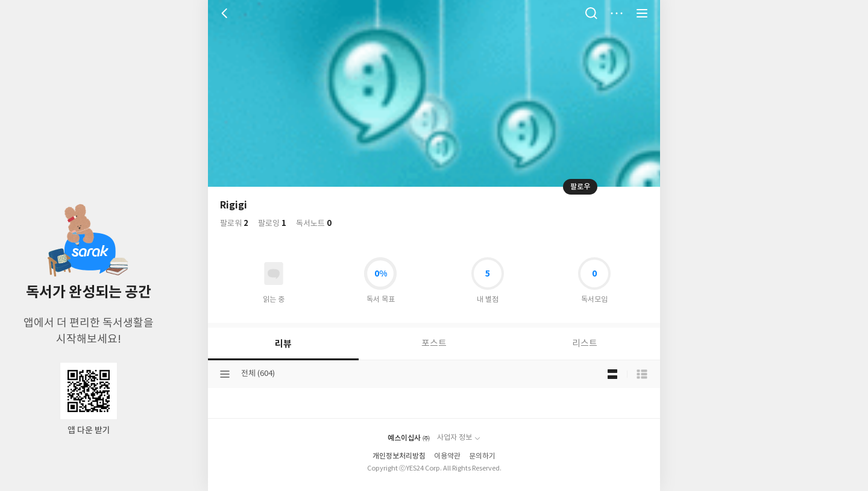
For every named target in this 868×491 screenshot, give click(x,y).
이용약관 (447, 456)
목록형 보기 (642, 374)
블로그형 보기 (612, 374)
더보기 (617, 13)
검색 (591, 13)
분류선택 (225, 374)
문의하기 (482, 456)
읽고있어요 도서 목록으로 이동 (274, 274)
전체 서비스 (642, 13)
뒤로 (226, 13)
